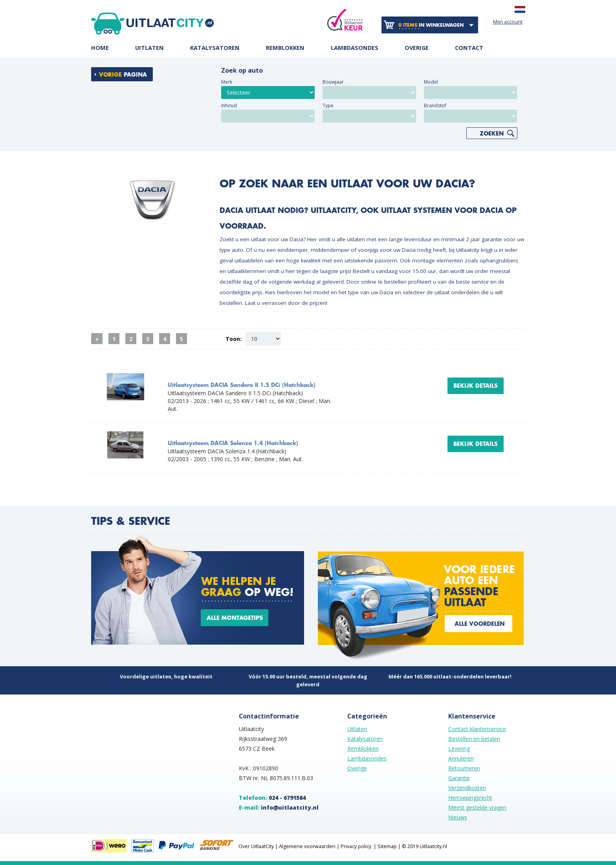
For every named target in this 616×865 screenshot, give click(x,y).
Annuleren (461, 758)
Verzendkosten (467, 788)
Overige (417, 48)
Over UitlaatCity (256, 846)
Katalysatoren (215, 48)
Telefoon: (272, 798)
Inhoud (229, 105)
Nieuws (458, 817)
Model (431, 82)
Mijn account (508, 22)
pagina (123, 75)
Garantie (459, 778)
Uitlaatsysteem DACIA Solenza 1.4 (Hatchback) (233, 443)
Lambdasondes (355, 48)
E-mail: (279, 807)
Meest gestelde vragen (477, 807)
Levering (459, 749)
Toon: (234, 339)
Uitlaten (149, 48)
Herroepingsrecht (470, 798)
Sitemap (387, 846)
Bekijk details (476, 386)
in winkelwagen (431, 25)
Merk (227, 82)
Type (328, 105)
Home (100, 48)
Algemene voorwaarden (307, 846)
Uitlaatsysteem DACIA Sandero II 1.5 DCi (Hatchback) (242, 385)
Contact (469, 48)
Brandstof (435, 105)
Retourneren (464, 768)
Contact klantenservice (477, 729)
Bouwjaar (333, 82)
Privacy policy (356, 846)
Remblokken (285, 48)
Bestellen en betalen (474, 739)
